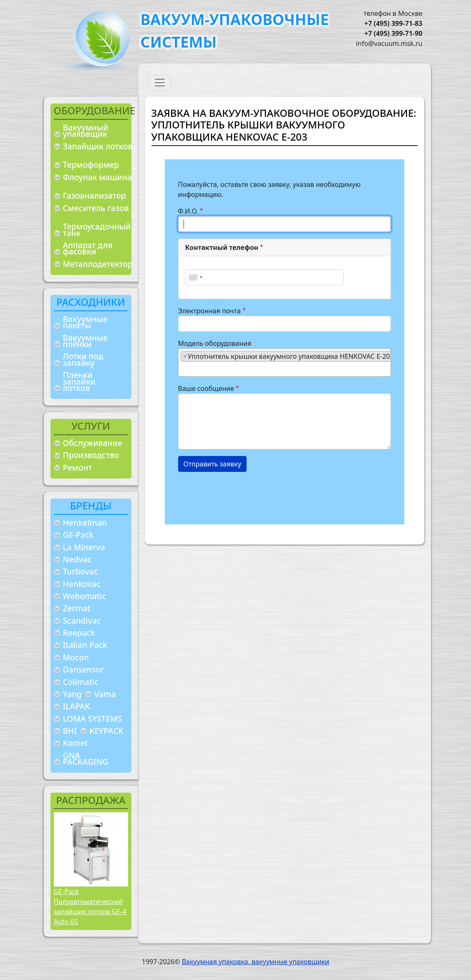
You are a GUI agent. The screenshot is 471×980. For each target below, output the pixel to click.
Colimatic (81, 682)
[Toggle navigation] (160, 83)
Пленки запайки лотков (79, 381)
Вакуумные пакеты (85, 322)
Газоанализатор (94, 195)
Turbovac (81, 571)
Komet (76, 743)
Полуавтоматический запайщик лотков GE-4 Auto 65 (90, 912)
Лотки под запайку (83, 359)
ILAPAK (77, 706)
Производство (91, 455)
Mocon (76, 657)
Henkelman (85, 523)
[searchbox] (183, 369)
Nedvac (77, 559)
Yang (72, 694)
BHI (70, 731)
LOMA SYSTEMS (93, 719)
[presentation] (242, 495)
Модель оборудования (215, 343)
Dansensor (84, 669)
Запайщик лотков (98, 146)
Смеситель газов (96, 208)
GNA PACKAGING (86, 759)
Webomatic (84, 596)
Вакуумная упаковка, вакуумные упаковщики (256, 962)
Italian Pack (85, 645)
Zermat (77, 608)
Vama (105, 694)
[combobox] (195, 277)
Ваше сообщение (206, 388)
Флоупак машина (98, 177)
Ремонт (78, 467)
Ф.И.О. (188, 211)
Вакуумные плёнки (85, 341)
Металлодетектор (98, 264)
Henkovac (82, 584)
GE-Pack (78, 535)
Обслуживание (93, 443)
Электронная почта (209, 311)
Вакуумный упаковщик (86, 131)
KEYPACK (106, 731)
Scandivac (82, 621)
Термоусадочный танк (97, 230)
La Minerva (84, 547)
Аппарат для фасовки (88, 248)
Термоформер (91, 165)
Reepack (79, 633)
